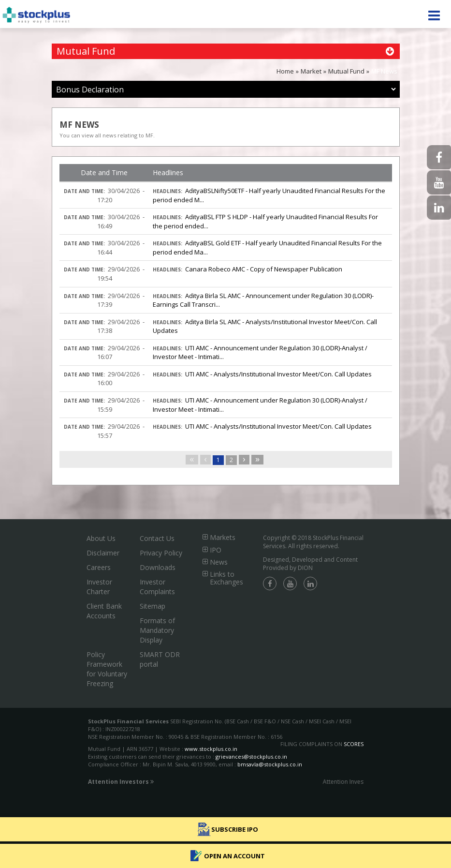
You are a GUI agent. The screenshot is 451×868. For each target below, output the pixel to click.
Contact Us (157, 538)
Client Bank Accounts (104, 611)
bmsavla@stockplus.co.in (270, 764)
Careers (99, 567)
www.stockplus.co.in (210, 749)
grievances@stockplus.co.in (251, 756)
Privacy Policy (161, 553)
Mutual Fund (346, 71)
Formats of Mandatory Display (157, 630)
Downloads (158, 567)
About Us (101, 538)
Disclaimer (103, 553)
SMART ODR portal (160, 659)
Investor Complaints (157, 587)
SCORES (354, 744)
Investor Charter (99, 587)
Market (311, 71)
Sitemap (153, 606)
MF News (384, 71)
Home (285, 71)
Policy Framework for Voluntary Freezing (107, 669)
